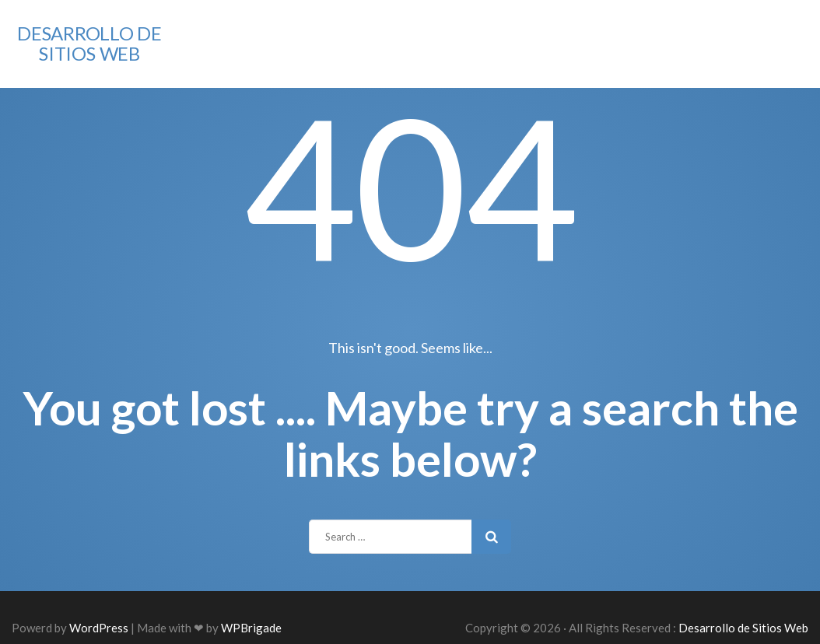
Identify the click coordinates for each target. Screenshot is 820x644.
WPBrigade (251, 628)
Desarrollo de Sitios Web (89, 43)
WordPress (99, 628)
